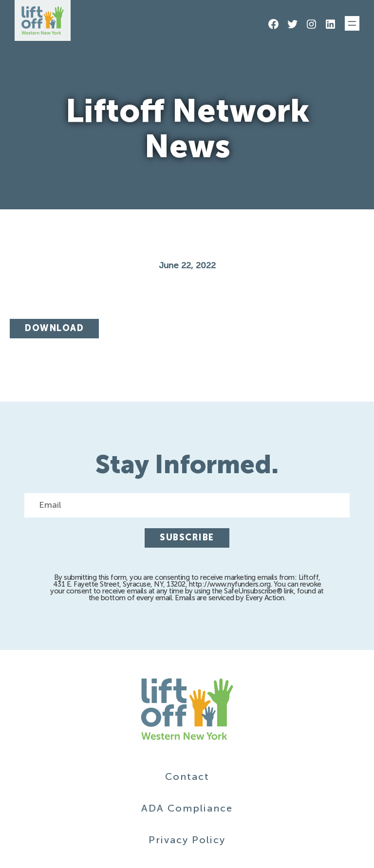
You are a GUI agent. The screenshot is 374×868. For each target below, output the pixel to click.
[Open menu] (352, 23)
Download (54, 328)
